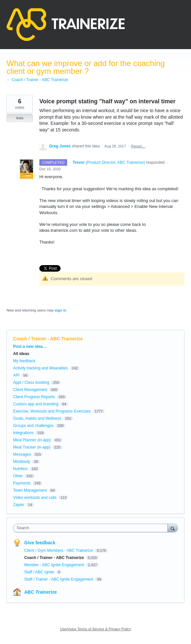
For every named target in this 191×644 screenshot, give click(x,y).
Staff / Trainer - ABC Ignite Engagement (59, 579)
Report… (138, 146)
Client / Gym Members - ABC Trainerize (59, 551)
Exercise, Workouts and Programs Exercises (52, 411)
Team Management (30, 490)
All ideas (21, 354)
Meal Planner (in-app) (32, 440)
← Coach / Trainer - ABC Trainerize (37, 80)
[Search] (173, 528)
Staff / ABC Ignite (40, 572)
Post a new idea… (30, 347)
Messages (22, 454)
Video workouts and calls (35, 498)
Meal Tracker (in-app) (32, 447)
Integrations (23, 433)
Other (18, 476)
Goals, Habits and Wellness (37, 418)
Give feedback (40, 543)
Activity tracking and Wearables (40, 368)
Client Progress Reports (34, 397)
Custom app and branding (36, 404)
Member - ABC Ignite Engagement (55, 565)
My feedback (24, 361)
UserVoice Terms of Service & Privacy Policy (95, 629)
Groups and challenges (33, 426)
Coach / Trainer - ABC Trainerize (48, 339)
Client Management (30, 390)
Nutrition (20, 469)
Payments (22, 483)
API (16, 375)
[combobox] (92, 528)
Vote (19, 118)
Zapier (19, 505)
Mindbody (22, 462)
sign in (60, 310)
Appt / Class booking (31, 382)
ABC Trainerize (41, 592)
